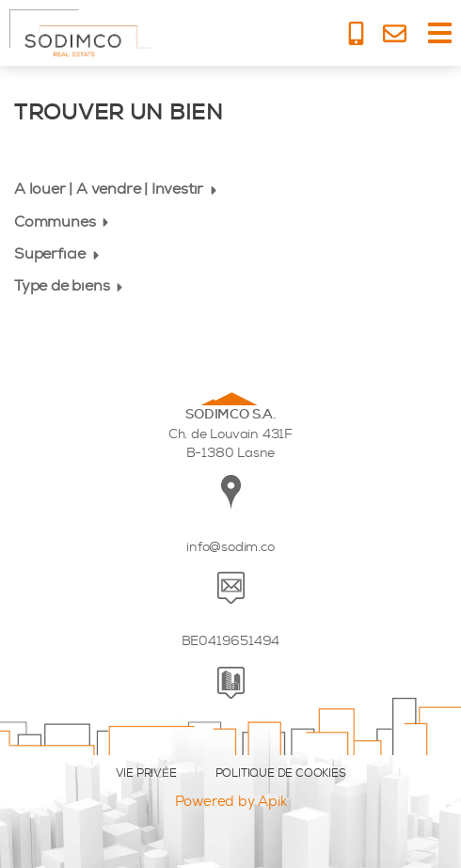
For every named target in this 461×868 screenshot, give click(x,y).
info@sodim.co (230, 547)
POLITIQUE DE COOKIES (281, 773)
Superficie (59, 253)
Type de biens (71, 285)
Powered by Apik (231, 801)
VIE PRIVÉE (146, 773)
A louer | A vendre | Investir (118, 189)
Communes (64, 221)
